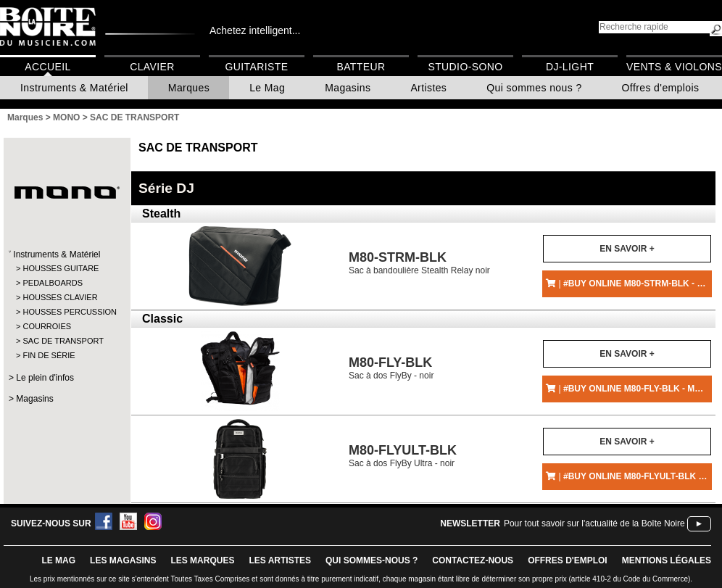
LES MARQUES (202, 560)
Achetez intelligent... (255, 30)
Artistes (428, 88)
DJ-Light (570, 67)
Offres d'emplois (661, 88)
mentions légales (667, 560)
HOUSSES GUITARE (61, 268)
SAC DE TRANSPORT (63, 341)
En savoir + (627, 249)
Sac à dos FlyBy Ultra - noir (403, 456)
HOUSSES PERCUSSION (66, 312)
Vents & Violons (674, 67)
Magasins (348, 88)
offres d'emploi (568, 560)
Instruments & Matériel (74, 88)
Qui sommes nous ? (534, 88)
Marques (189, 88)
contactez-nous (473, 560)
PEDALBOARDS (53, 283)
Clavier (152, 67)
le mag (58, 560)
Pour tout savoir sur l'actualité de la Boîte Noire (594, 523)
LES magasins (123, 560)
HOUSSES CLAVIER (60, 297)
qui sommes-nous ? (372, 560)
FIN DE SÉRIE (49, 355)
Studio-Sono (465, 67)
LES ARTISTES (280, 560)
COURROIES (47, 326)
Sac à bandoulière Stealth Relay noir (419, 263)
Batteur (361, 67)
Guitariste (257, 67)
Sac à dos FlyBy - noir (391, 368)
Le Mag (267, 88)
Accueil (47, 67)
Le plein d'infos (45, 378)
